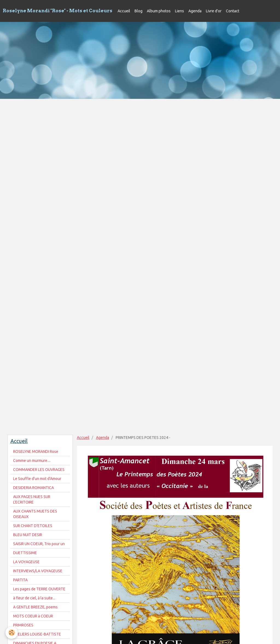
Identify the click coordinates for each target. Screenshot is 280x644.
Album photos (159, 11)
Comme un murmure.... (32, 461)
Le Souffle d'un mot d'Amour (37, 479)
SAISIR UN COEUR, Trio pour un (39, 544)
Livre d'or (214, 11)
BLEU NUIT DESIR (28, 535)
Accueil (124, 11)
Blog (138, 11)
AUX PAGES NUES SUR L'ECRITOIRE (32, 499)
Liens (180, 11)
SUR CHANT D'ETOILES (33, 526)
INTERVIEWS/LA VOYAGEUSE (38, 571)
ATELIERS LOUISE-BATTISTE (37, 634)
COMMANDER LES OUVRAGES (39, 470)
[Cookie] (12, 633)
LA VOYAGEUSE (26, 562)
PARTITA (20, 580)
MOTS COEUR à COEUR (33, 616)
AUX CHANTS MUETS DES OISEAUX (35, 514)
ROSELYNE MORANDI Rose (36, 452)
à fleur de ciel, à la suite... (34, 598)
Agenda (195, 11)
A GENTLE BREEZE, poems (35, 607)
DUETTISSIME (25, 553)
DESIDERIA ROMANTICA (33, 488)
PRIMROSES (23, 625)
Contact (233, 11)
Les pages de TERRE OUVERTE (39, 589)
